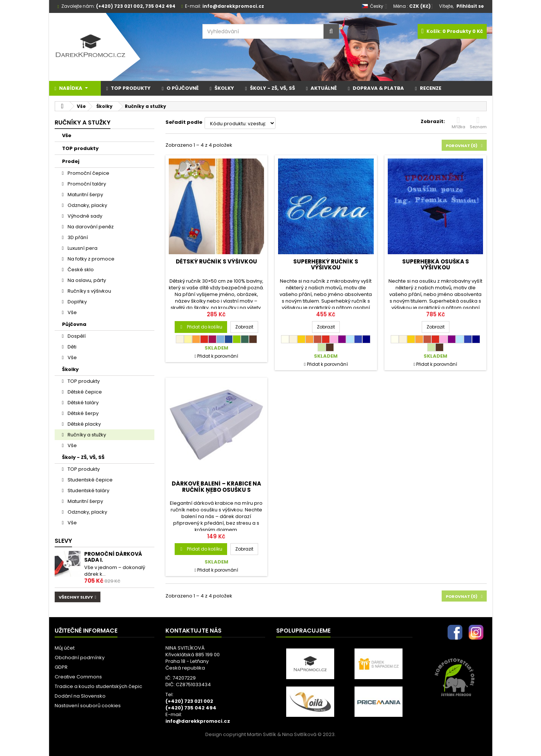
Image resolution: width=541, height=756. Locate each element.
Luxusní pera (82, 248)
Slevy (63, 541)
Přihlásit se (470, 6)
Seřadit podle (184, 122)
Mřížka (458, 123)
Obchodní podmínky (80, 658)
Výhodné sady (84, 216)
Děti (71, 347)
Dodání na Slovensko (80, 696)
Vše (67, 135)
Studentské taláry (88, 491)
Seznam (478, 123)
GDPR (61, 667)
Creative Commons (78, 677)
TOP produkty (80, 148)
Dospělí (76, 336)
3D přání (77, 237)
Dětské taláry (83, 403)
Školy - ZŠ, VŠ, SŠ (83, 457)
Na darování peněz (90, 227)
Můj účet (65, 648)
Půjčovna (74, 324)
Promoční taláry (86, 184)
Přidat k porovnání (218, 356)
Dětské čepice (84, 392)
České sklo (80, 270)
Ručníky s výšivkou (89, 291)
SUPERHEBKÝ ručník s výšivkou (326, 264)
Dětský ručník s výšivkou (216, 261)
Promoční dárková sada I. (113, 557)
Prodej (71, 161)
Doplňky (77, 302)
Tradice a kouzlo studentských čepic (98, 686)
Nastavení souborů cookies (88, 706)
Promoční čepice (88, 173)
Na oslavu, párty (86, 280)
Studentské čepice (90, 480)
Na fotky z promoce (90, 259)
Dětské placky (84, 424)
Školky (70, 369)
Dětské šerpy (83, 413)
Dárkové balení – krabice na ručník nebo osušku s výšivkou (216, 490)
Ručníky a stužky (86, 435)
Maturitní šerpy (85, 195)
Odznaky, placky (87, 205)
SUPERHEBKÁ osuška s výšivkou (436, 264)
